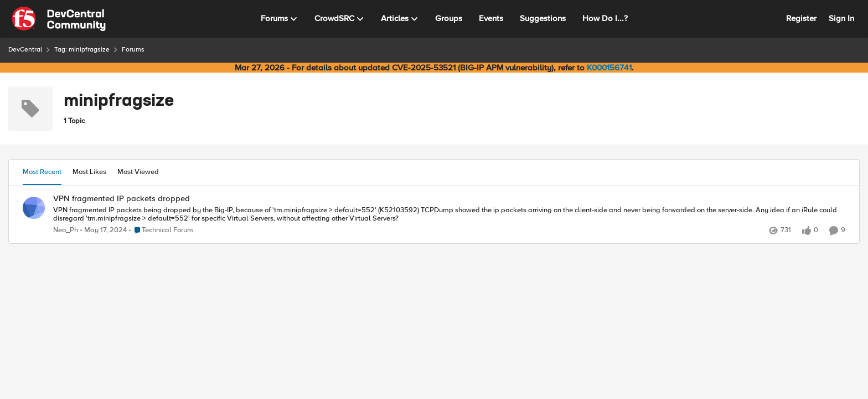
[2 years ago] (104, 231)
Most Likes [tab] (89, 172)
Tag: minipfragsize (82, 50)
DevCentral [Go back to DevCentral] (25, 50)
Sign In (841, 18)
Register (801, 18)
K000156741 (609, 68)
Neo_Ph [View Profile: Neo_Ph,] (66, 230)
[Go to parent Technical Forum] (161, 231)
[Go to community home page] (59, 19)
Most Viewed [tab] (138, 172)
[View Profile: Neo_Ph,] (34, 208)
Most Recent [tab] (42, 172)
